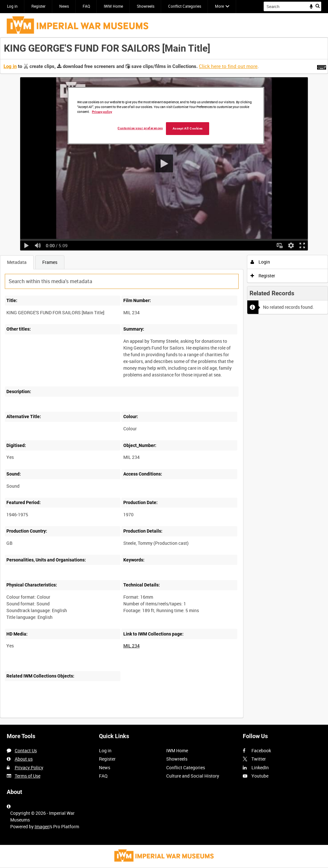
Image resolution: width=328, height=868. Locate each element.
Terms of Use (28, 776)
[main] (164, 381)
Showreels (146, 6)
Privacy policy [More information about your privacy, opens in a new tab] (102, 112)
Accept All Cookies (188, 128)
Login (260, 262)
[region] (166, 116)
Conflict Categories (185, 6)
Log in (12, 6)
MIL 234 (131, 646)
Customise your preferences (140, 128)
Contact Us (26, 750)
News (64, 6)
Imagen (42, 826)
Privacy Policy (29, 767)
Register (38, 6)
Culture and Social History (193, 776)
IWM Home (113, 6)
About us (24, 759)
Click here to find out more (228, 66)
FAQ (86, 6)
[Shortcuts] (322, 66)
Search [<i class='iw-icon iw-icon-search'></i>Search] (318, 6)
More (219, 6)
